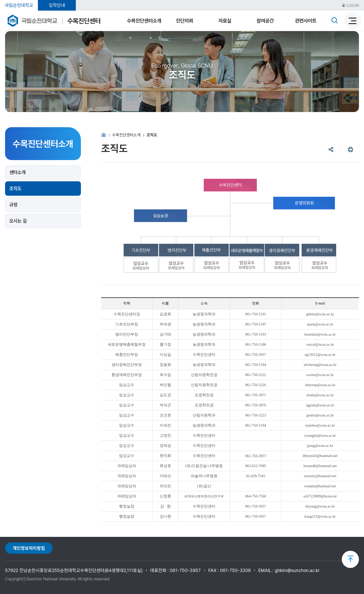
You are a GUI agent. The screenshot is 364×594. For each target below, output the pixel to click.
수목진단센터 (84, 21)
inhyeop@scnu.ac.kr (320, 385)
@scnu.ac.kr (325, 314)
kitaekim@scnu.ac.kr (320, 334)
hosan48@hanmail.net (320, 466)
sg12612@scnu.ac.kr (320, 355)
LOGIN (350, 5)
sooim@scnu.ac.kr (320, 375)
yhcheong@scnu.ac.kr (320, 365)
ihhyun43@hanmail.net (320, 456)
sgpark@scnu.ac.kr (320, 405)
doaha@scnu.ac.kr (320, 395)
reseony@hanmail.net (320, 476)
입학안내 (57, 5)
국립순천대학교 (19, 5)
